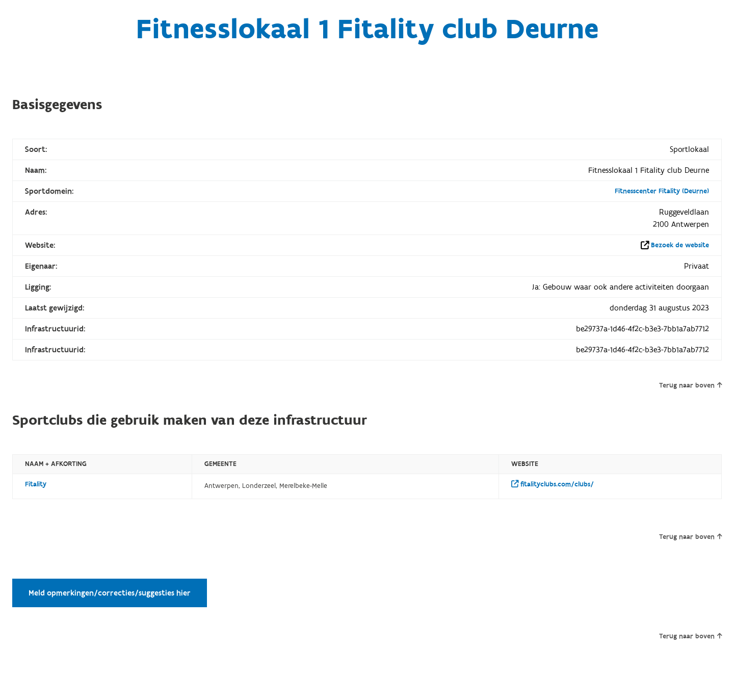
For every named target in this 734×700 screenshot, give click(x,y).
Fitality (36, 484)
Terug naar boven (690, 385)
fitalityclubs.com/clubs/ (553, 484)
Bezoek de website (680, 245)
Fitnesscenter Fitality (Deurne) (662, 191)
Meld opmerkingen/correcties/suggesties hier (110, 593)
